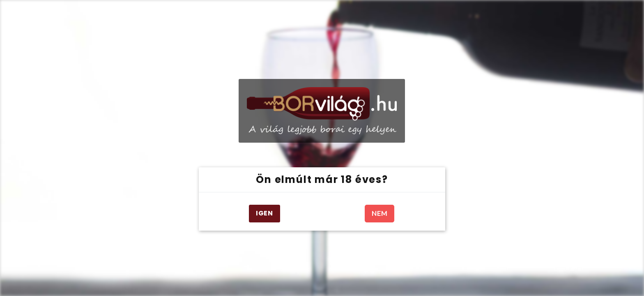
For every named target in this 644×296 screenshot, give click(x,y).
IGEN (264, 213)
